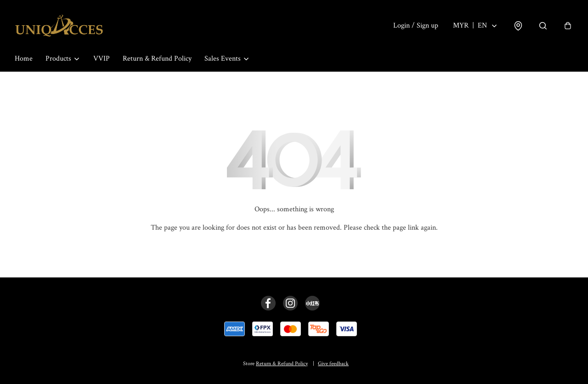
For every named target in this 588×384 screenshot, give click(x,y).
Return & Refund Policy (157, 59)
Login (416, 25)
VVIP (102, 59)
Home (24, 59)
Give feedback (333, 364)
